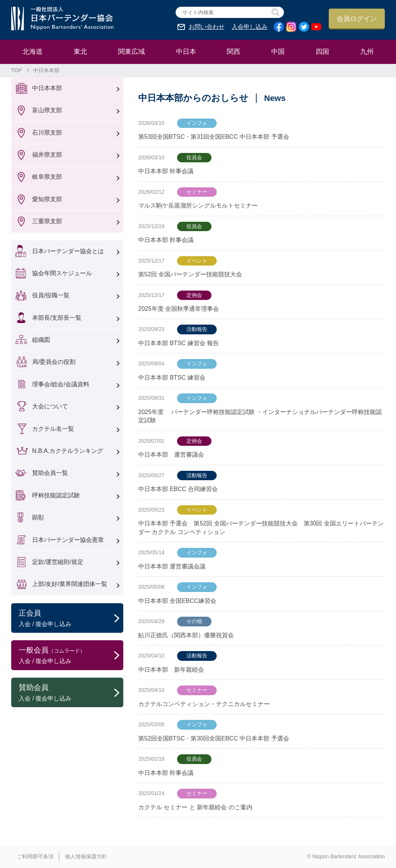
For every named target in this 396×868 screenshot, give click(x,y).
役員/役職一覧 (51, 295)
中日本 (186, 52)
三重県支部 (47, 221)
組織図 (41, 340)
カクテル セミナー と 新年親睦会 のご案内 (195, 807)
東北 (80, 52)
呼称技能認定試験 (56, 495)
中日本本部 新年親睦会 (171, 670)
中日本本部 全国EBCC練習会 (177, 601)
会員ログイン (357, 19)
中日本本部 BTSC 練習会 (172, 378)
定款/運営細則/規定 (58, 562)
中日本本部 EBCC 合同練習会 (178, 489)
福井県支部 (47, 155)
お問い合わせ (207, 27)
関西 (233, 52)
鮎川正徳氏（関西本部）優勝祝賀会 (186, 635)
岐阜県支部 (47, 177)
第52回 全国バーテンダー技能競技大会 (190, 274)
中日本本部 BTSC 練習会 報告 (179, 343)
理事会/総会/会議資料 (61, 384)
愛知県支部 (47, 199)
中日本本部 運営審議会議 (172, 566)
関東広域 (132, 52)
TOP (17, 70)
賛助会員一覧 (50, 473)
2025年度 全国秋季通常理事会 (179, 309)
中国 (278, 52)
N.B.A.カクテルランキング (68, 451)
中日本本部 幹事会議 (166, 171)
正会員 (71, 619)
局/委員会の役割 (54, 362)
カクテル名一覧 (53, 429)
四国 (322, 52)
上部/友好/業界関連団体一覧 (70, 584)
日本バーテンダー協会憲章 (68, 540)
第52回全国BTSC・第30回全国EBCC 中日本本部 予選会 (214, 738)
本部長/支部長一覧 (57, 318)
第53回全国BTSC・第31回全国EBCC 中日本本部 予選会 (214, 137)
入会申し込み (250, 27)
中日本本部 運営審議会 (174, 455)
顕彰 (38, 517)
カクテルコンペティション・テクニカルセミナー (204, 704)
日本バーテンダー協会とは (68, 251)
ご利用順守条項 (35, 856)
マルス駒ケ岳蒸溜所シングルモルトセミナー (198, 206)
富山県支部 (47, 110)
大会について (50, 406)
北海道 (33, 52)
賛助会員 (71, 693)
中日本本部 (47, 88)
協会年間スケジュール (62, 273)
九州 (367, 52)
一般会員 (71, 656)
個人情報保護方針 (86, 856)
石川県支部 (47, 133)
